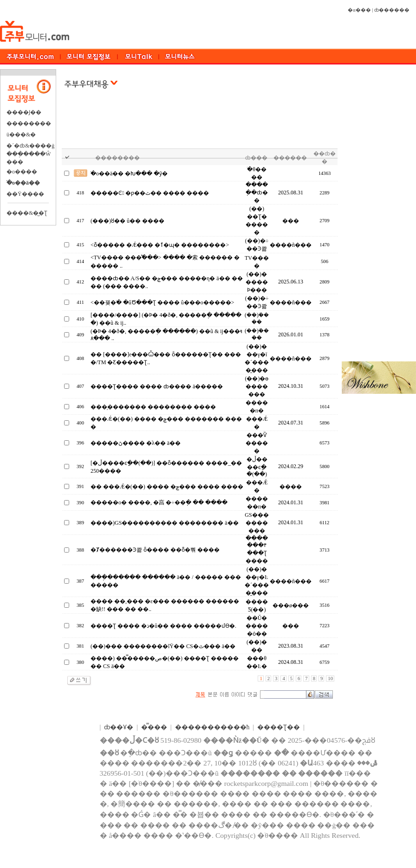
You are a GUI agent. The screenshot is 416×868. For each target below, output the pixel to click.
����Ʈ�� (279, 727)
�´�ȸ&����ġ (30, 146)
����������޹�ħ (212, 727)
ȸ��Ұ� (119, 727)
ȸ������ (392, 10)
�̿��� (154, 727)
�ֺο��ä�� (23, 183)
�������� (29, 123)
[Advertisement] (200, 125)
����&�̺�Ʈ (27, 213)
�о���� (22, 172)
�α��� (359, 10)
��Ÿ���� (25, 194)
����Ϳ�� (24, 112)
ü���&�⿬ (21, 135)
